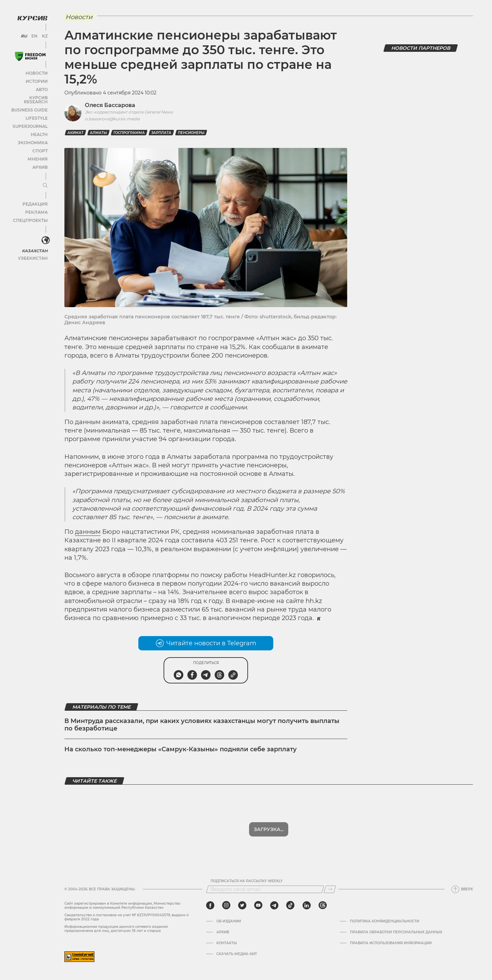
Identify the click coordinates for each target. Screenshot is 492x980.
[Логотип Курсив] (31, 16)
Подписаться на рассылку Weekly (247, 881)
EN (34, 34)
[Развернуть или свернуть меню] (44, 180)
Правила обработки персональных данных (396, 932)
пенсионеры (191, 133)
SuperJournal (32, 120)
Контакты (227, 943)
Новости (37, 71)
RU (25, 34)
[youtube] (258, 905)
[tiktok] (290, 905)
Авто (41, 87)
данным (88, 532)
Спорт (40, 145)
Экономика (34, 137)
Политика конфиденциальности (385, 921)
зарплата (161, 133)
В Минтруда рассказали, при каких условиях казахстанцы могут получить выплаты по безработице (202, 725)
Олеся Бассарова (110, 105)
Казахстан (35, 244)
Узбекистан (34, 252)
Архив (40, 161)
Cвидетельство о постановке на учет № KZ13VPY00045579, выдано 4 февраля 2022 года (127, 917)
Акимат (75, 133)
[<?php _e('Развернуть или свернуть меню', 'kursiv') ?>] (44, 235)
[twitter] (242, 905)
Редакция (36, 198)
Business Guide (31, 104)
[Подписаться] (330, 889)
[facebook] (210, 905)
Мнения (38, 153)
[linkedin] (306, 905)
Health (39, 128)
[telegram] (274, 905)
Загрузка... (269, 829)
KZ (44, 34)
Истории (37, 79)
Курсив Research (29, 96)
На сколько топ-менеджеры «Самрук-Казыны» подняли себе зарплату (181, 749)
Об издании (229, 921)
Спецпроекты (32, 214)
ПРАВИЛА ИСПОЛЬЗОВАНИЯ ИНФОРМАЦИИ (391, 943)
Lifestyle (37, 112)
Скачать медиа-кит (237, 954)
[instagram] (226, 905)
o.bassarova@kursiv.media (112, 119)
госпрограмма (129, 133)
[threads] (323, 905)
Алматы (98, 133)
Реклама (37, 206)
